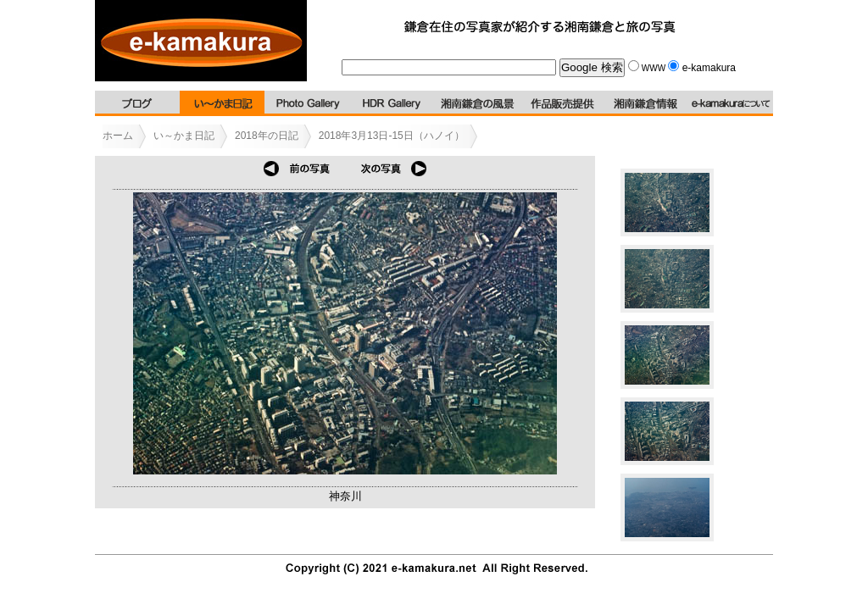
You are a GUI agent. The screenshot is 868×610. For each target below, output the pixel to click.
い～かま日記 (184, 136)
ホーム (118, 136)
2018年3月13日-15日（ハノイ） (392, 136)
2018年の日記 (267, 136)
